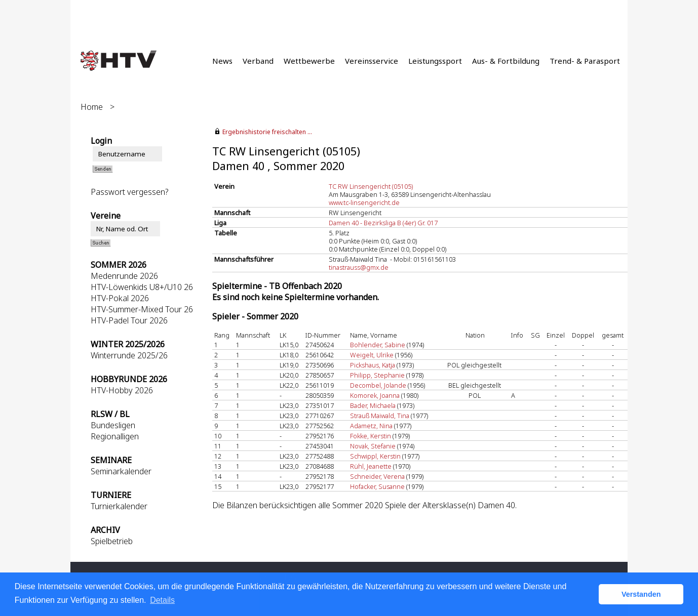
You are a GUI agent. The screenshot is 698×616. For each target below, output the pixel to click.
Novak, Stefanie (373, 446)
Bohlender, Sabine (378, 345)
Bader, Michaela (373, 405)
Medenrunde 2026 (124, 276)
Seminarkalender (121, 471)
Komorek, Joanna (375, 395)
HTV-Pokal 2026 (120, 298)
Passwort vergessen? (129, 192)
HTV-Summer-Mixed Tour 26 (142, 309)
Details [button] (162, 600)
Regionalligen (115, 436)
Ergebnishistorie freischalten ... (267, 132)
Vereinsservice (372, 61)
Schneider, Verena (377, 476)
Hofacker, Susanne (377, 486)
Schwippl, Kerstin (375, 456)
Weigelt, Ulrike (372, 355)
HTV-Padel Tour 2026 (129, 320)
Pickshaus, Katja (373, 365)
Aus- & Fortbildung (506, 61)
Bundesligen (113, 425)
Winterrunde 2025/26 (129, 355)
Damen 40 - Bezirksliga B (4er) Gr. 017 (383, 223)
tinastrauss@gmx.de (359, 267)
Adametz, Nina (371, 426)
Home (92, 107)
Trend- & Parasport (585, 61)
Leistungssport (435, 61)
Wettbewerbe (309, 61)
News (222, 61)
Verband (258, 61)
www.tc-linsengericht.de (364, 202)
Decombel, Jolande (378, 385)
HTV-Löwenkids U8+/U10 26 (142, 287)
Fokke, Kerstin (371, 436)
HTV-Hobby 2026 (122, 390)
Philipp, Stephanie (377, 375)
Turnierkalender (119, 506)
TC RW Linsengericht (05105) (371, 186)
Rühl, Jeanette (371, 466)
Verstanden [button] (641, 594)
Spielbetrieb (112, 541)
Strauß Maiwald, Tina (380, 416)
